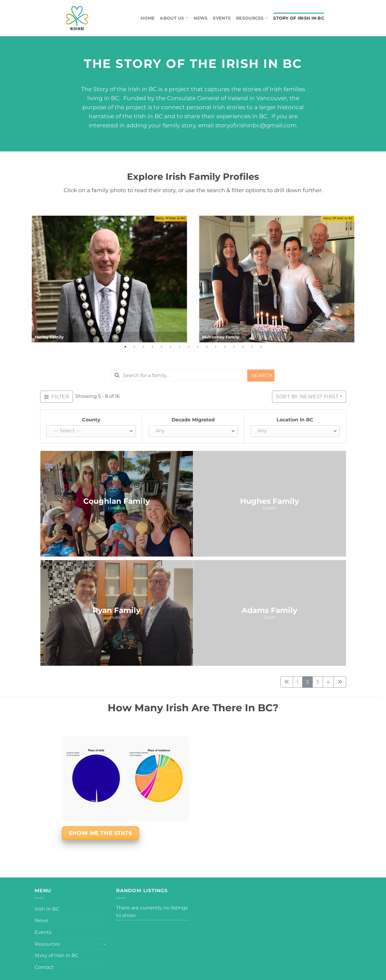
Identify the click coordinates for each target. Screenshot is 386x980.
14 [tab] (243, 347)
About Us (174, 18)
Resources (252, 18)
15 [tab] (252, 347)
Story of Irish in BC (299, 18)
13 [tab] (234, 347)
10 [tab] (207, 347)
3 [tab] (143, 347)
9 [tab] (198, 347)
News (201, 18)
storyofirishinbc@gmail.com (256, 125)
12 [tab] (225, 347)
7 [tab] (179, 347)
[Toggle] (105, 944)
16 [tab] (261, 347)
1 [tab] (125, 347)
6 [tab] (170, 347)
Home (147, 18)
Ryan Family (117, 610)
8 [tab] (188, 347)
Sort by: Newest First (307, 396)
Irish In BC (47, 909)
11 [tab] (216, 347)
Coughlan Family (117, 501)
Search (262, 375)
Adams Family (269, 610)
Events (222, 18)
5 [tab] (161, 347)
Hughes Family (270, 501)
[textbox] (90, 431)
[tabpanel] (109, 279)
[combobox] (179, 375)
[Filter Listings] (57, 397)
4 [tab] (152, 347)
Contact (44, 967)
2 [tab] (134, 347)
